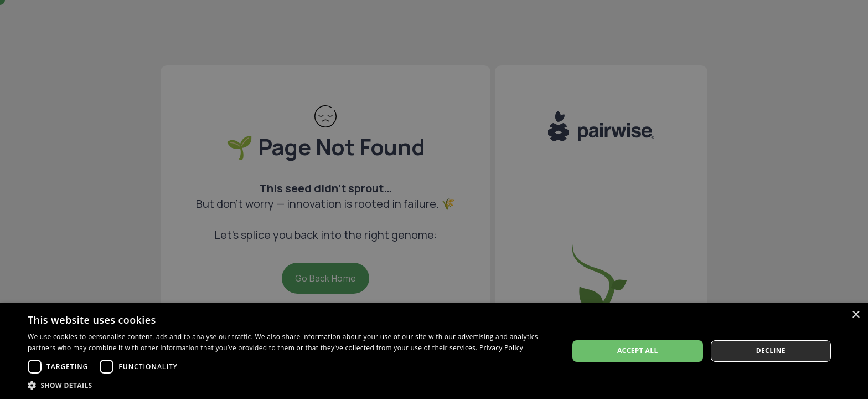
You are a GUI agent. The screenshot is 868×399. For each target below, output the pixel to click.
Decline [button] (771, 351)
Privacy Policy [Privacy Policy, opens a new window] (501, 348)
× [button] (856, 315)
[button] (290, 385)
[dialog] (434, 351)
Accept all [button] (638, 351)
